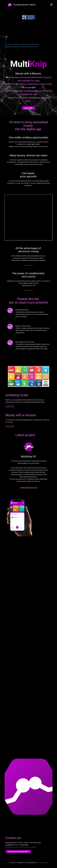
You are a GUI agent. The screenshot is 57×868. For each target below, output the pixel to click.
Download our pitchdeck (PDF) (18, 851)
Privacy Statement (42, 863)
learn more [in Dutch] (28, 487)
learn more (28, 264)
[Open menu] (51, 5)
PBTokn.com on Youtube (28, 847)
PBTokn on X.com (11, 847)
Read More (28, 108)
